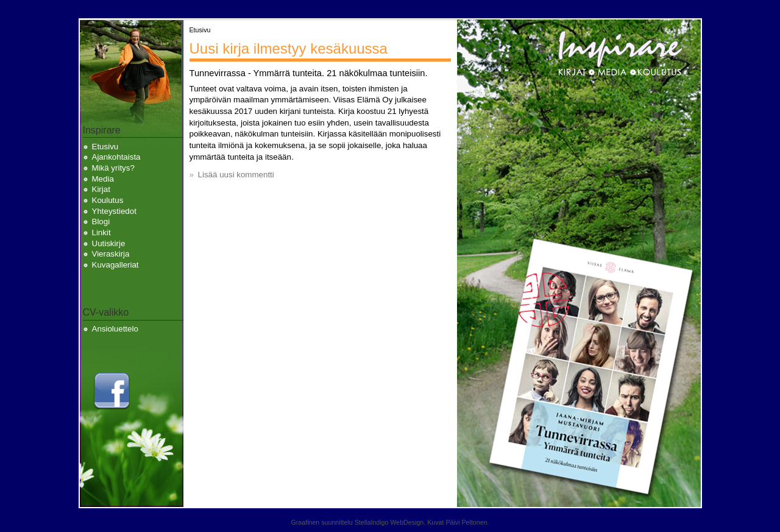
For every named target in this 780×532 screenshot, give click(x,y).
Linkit (101, 232)
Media (103, 179)
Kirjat (101, 189)
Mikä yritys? (113, 168)
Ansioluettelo (115, 329)
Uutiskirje (109, 243)
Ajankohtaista (116, 157)
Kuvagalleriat (115, 265)
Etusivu (105, 147)
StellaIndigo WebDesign (389, 522)
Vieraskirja (111, 254)
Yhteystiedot (114, 211)
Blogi (101, 222)
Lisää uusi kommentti (236, 175)
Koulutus (108, 200)
